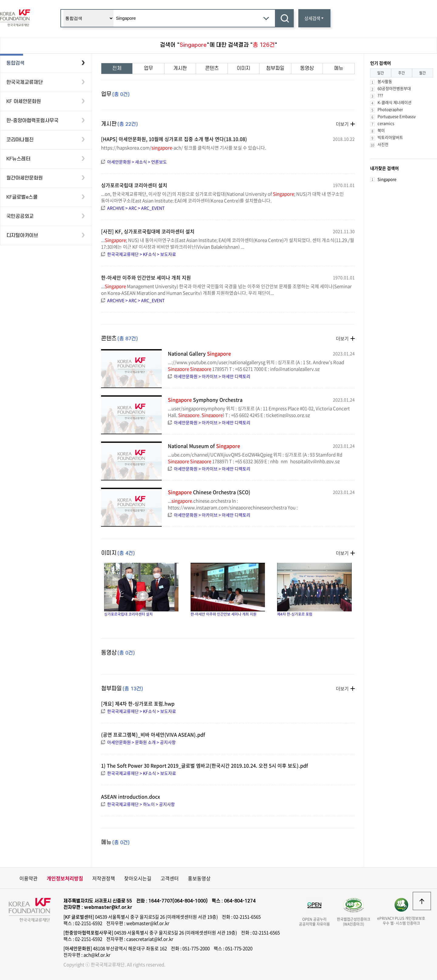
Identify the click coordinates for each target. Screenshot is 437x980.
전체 (117, 68)
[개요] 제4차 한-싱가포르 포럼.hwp (138, 703)
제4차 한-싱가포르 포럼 (314, 590)
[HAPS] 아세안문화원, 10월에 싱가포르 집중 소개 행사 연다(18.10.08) (174, 139)
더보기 (342, 124)
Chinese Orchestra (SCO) (209, 492)
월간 (422, 73)
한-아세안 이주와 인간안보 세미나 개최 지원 (146, 277)
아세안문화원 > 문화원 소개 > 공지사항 (141, 742)
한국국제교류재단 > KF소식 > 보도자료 (142, 254)
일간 (381, 73)
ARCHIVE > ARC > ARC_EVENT (136, 208)
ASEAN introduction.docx (130, 796)
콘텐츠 (212, 68)
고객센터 (170, 878)
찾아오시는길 (138, 878)
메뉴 (339, 68)
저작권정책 (104, 878)
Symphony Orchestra (205, 400)
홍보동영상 (199, 878)
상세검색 (314, 18)
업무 (148, 68)
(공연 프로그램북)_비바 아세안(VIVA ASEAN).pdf (153, 734)
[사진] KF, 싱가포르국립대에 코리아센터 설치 (148, 231)
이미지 (244, 68)
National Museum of (204, 446)
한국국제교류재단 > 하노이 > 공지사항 (141, 804)
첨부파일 (275, 68)
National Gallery (199, 353)
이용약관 (29, 878)
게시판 (180, 68)
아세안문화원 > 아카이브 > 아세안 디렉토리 (212, 376)
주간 (401, 73)
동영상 (307, 68)
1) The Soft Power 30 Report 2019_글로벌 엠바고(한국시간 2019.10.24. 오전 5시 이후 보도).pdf (205, 765)
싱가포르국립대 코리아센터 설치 (134, 185)
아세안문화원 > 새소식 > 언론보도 (137, 162)
